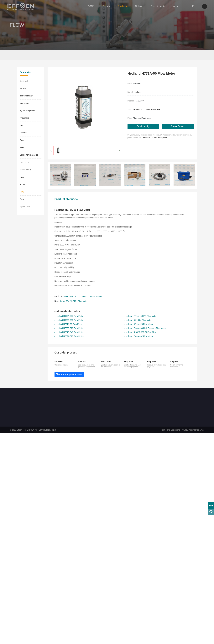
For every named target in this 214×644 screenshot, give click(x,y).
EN (190, 7)
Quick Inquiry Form (160, 151)
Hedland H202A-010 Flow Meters (70, 349)
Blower (23, 212)
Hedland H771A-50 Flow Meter (69, 337)
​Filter (22, 160)
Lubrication (25, 175)
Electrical (24, 94)
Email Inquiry (143, 139)
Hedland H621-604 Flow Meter (138, 333)
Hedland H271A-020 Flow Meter (139, 337)
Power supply (26, 183)
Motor (22, 138)
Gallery (136, 7)
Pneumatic (24, 131)
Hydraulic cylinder (27, 124)
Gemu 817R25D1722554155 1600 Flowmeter (83, 309)
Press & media (155, 7)
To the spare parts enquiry (69, 387)
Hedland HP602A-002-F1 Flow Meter (141, 345)
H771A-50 (145, 122)
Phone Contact (178, 139)
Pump (22, 197)
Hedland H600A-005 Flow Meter (70, 329)
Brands (103, 7)
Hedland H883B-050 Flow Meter (70, 333)
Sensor (23, 101)
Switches (24, 146)
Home (22, 55)
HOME (87, 7)
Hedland (137, 105)
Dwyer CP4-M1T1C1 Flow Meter (74, 314)
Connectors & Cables (29, 168)
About (173, 7)
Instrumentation (26, 109)
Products (120, 7)
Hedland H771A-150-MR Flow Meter (141, 329)
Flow (39, 55)
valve (22, 190)
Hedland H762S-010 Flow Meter (70, 341)
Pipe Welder (25, 220)
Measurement (26, 116)
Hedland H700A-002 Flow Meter (139, 349)
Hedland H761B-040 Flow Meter (70, 345)
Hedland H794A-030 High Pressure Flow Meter (146, 341)
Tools (22, 153)
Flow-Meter (156, 122)
